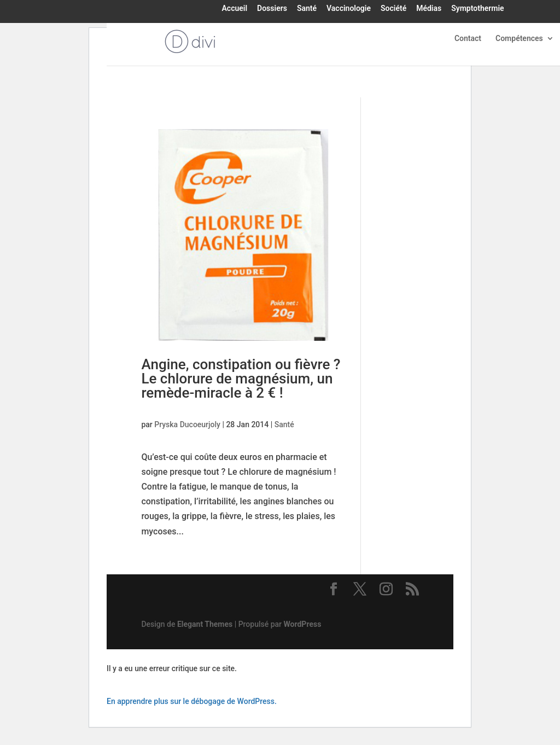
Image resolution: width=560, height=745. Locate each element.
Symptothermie (477, 9)
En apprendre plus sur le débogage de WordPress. (192, 701)
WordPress (303, 624)
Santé (307, 9)
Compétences (519, 39)
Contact (468, 39)
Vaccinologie (349, 9)
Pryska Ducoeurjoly (187, 424)
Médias (429, 9)
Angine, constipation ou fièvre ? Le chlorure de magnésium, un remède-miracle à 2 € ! (241, 379)
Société (393, 9)
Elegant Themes (205, 624)
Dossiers (272, 9)
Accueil (235, 9)
